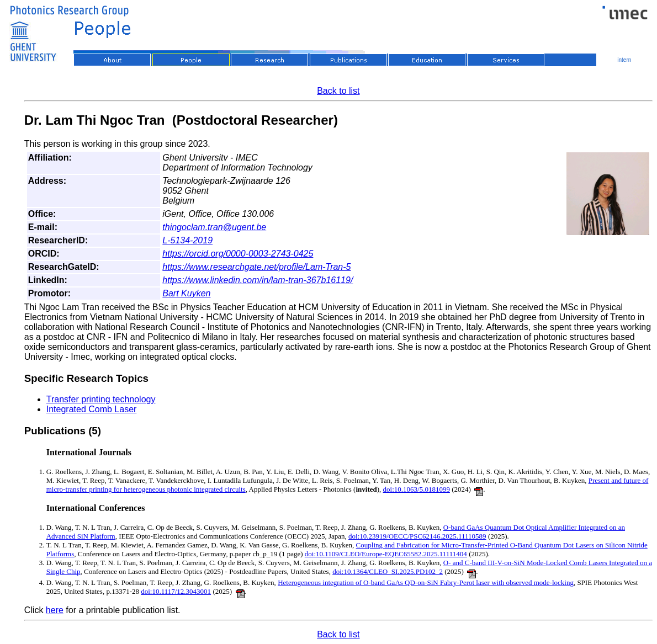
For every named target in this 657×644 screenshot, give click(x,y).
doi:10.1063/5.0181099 (417, 489)
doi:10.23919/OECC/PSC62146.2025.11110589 (417, 536)
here (55, 610)
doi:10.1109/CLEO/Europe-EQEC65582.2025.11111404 (386, 554)
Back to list (338, 91)
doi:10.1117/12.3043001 (176, 591)
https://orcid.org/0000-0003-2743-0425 (238, 254)
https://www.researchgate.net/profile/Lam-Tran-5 (256, 267)
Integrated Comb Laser (92, 409)
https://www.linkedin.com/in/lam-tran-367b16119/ (258, 280)
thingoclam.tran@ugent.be (214, 227)
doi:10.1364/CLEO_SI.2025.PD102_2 (388, 571)
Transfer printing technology (101, 399)
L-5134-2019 (187, 240)
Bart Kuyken (186, 293)
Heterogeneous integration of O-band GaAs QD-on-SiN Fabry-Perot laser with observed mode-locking (426, 582)
